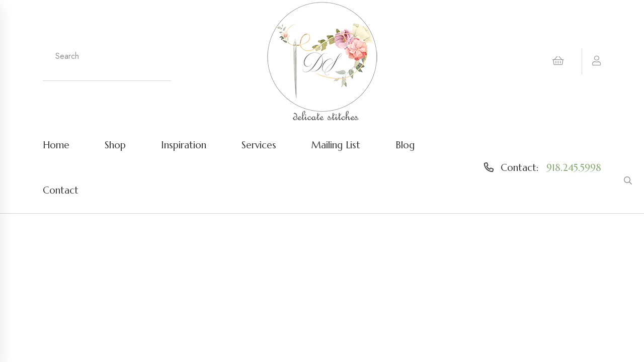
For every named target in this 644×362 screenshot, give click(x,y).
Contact (61, 190)
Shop (115, 145)
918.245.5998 (574, 167)
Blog (405, 145)
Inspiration (184, 145)
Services (259, 145)
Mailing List (336, 145)
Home (56, 145)
